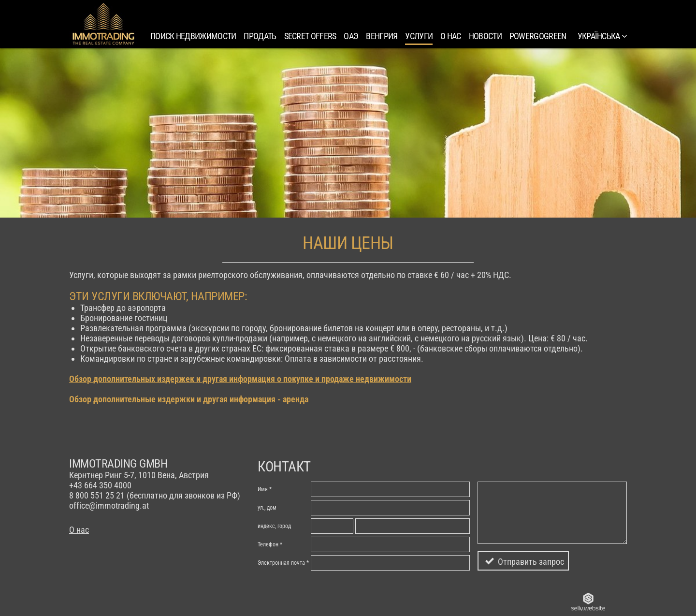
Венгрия (382, 36)
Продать (260, 36)
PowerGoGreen (538, 36)
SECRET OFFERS (310, 36)
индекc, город (274, 526)
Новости (485, 36)
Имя (263, 489)
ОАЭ (351, 36)
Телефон (268, 544)
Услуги (419, 36)
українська (602, 36)
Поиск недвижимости (193, 36)
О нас (451, 36)
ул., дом (267, 508)
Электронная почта (281, 563)
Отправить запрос (531, 562)
